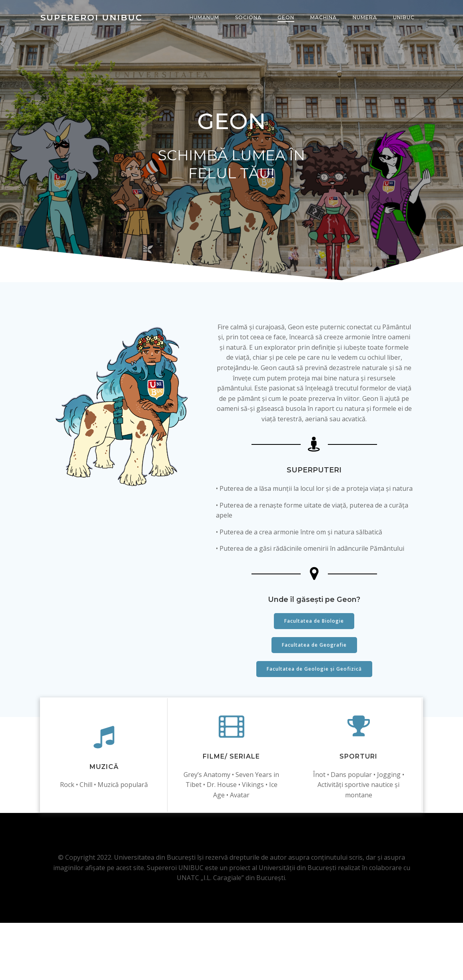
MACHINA (324, 18)
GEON (287, 18)
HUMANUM (205, 18)
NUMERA (366, 18)
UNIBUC (405, 18)
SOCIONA (249, 18)
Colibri (318, 962)
